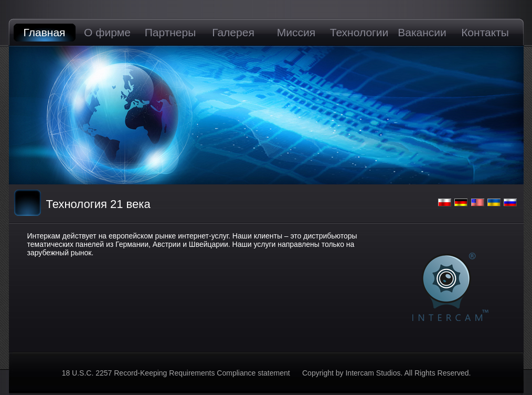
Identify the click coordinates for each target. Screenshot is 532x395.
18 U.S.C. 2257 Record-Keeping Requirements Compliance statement (177, 373)
